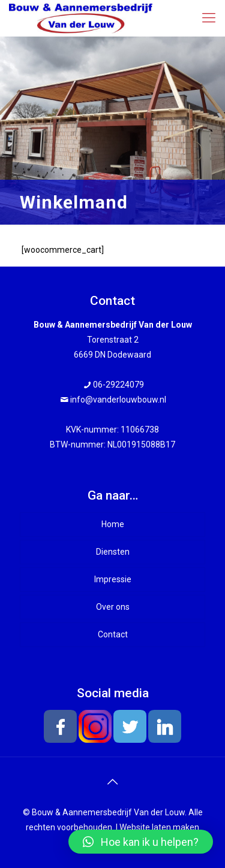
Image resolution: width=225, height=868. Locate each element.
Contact (113, 634)
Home (113, 524)
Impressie (113, 579)
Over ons (113, 607)
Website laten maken (159, 827)
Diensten (113, 552)
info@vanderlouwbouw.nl (118, 400)
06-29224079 (118, 385)
